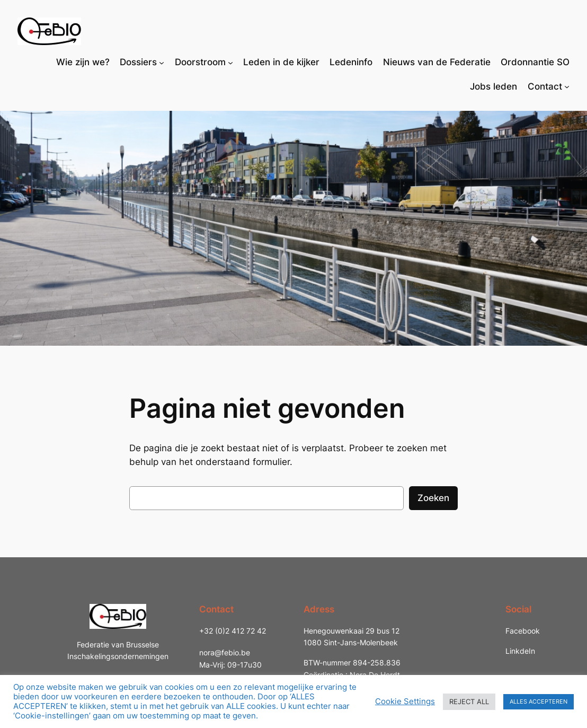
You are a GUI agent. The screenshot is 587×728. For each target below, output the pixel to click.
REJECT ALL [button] (469, 701)
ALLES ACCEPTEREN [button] (539, 701)
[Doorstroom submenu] (230, 62)
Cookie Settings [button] (405, 701)
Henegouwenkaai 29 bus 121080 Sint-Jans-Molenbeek (352, 637)
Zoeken (433, 498)
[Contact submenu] (567, 86)
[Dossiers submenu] (162, 62)
